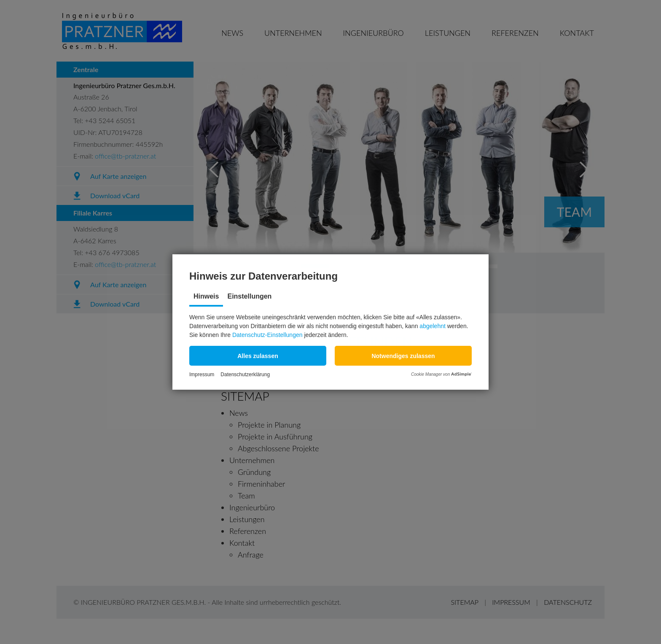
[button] (258, 356)
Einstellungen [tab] (249, 296)
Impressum (202, 375)
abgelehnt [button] (433, 326)
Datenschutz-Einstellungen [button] (267, 335)
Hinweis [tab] (206, 296)
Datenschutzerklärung (245, 375)
